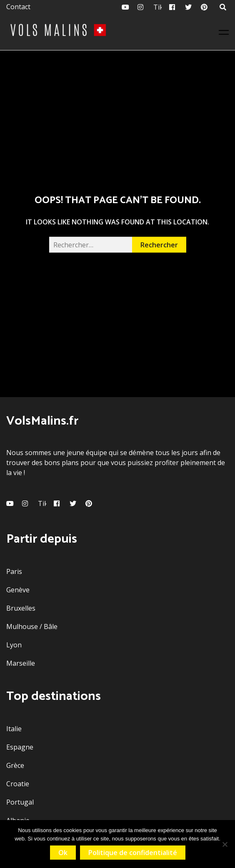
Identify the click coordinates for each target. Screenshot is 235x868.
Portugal (20, 802)
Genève (18, 590)
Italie (14, 729)
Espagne (20, 747)
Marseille (21, 663)
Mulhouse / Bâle (32, 626)
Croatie (18, 784)
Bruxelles (21, 608)
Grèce (15, 765)
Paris (14, 571)
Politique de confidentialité (133, 853)
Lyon (14, 645)
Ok (63, 853)
